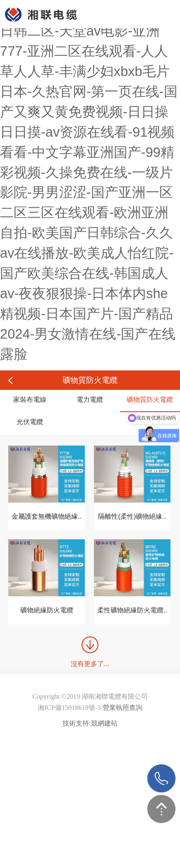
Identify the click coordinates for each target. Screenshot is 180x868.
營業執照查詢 (122, 708)
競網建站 (104, 723)
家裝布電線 (30, 399)
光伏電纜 (30, 422)
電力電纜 (90, 399)
